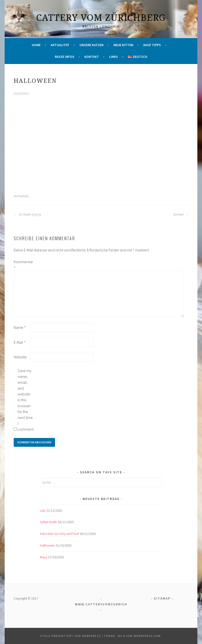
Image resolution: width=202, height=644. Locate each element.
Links (113, 57)
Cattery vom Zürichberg (101, 17)
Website (20, 357)
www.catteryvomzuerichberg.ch (109, 604)
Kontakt (92, 57)
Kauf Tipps (152, 45)
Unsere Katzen (91, 45)
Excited (181, 215)
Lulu (43, 510)
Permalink (21, 196)
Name (20, 327)
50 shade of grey (27, 215)
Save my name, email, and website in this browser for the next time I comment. (25, 400)
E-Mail (20, 342)
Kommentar (22, 265)
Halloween (47, 545)
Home (36, 45)
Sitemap (162, 598)
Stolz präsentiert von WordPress (70, 636)
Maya (44, 557)
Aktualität (60, 45)
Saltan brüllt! (48, 522)
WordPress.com (147, 636)
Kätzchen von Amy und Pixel (59, 534)
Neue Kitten (123, 45)
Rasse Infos (65, 57)
